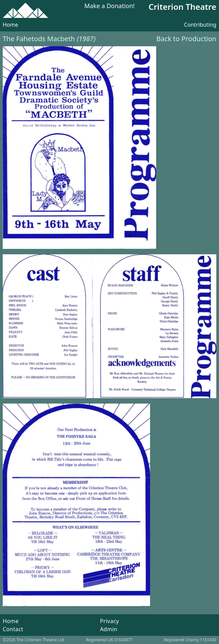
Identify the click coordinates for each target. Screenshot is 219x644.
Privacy (109, 621)
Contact (13, 629)
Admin (109, 629)
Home (10, 25)
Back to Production (186, 39)
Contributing (200, 25)
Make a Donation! (110, 6)
